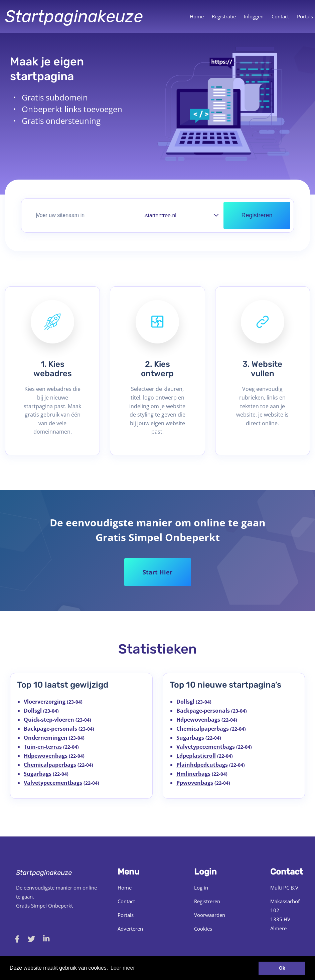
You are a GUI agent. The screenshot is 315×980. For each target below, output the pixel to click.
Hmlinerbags (193, 774)
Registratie (224, 16)
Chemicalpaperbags (50, 765)
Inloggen (254, 16)
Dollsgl (33, 711)
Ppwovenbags (195, 783)
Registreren (207, 901)
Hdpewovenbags (46, 756)
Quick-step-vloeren (49, 720)
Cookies (203, 929)
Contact (280, 16)
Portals (126, 915)
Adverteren (130, 929)
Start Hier (157, 572)
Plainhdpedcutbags (202, 765)
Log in (201, 888)
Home (197, 16)
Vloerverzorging (45, 702)
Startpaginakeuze (74, 16)
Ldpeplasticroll (196, 756)
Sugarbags (38, 774)
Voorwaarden (210, 915)
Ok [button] (282, 968)
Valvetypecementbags (53, 783)
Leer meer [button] (123, 968)
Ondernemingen (46, 738)
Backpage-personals (50, 729)
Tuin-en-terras (43, 747)
